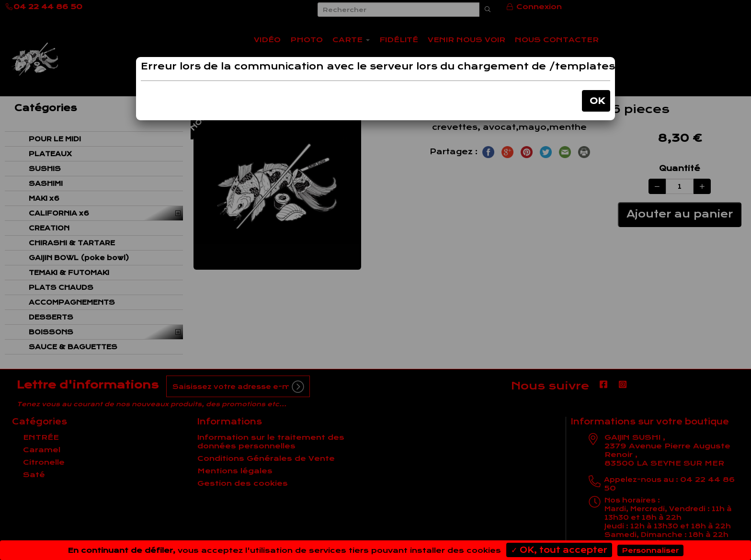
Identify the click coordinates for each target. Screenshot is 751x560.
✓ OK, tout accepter (559, 550)
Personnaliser (650, 550)
